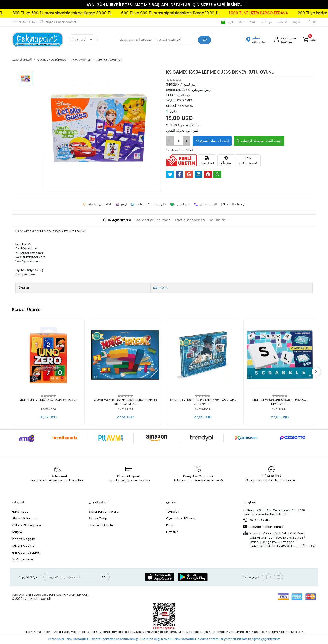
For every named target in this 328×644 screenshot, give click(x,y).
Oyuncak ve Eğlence (181, 518)
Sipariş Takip (98, 518)
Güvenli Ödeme (23, 546)
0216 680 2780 (256, 520)
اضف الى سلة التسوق (212, 141)
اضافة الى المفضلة (180, 150)
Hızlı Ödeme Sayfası (26, 553)
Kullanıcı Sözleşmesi (26, 525)
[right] (316, 372)
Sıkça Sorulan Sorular (104, 512)
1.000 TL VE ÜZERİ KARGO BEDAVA (279, 13)
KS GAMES (160, 288)
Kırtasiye (172, 532)
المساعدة (282, 22)
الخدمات (18, 502)
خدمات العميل (99, 502)
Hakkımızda (20, 512)
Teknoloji (173, 512)
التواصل (296, 22)
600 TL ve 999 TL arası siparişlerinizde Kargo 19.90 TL (191, 13)
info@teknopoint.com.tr (263, 527)
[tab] (117, 220)
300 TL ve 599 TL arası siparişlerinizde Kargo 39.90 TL (82, 13)
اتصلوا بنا (250, 502)
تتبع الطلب (267, 22)
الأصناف (172, 502)
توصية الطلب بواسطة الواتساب (259, 141)
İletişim (17, 532)
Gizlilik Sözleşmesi (25, 518)
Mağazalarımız (23, 559)
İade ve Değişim (23, 539)
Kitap (170, 525)
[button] (309, 40)
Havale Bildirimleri (102, 525)
